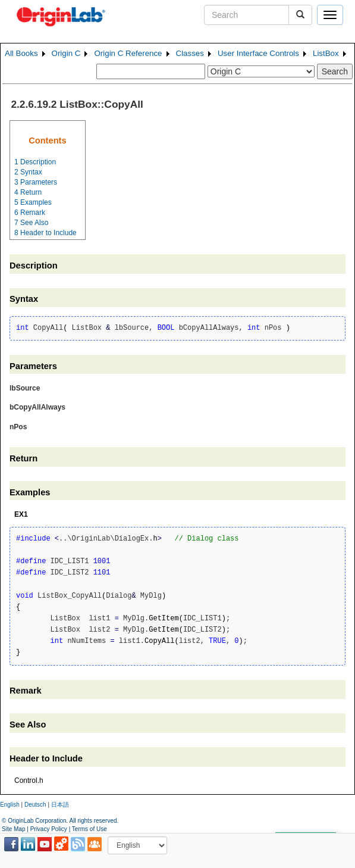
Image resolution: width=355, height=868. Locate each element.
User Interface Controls (258, 53)
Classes (190, 53)
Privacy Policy (49, 829)
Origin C (66, 53)
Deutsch (35, 805)
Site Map (13, 829)
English (10, 805)
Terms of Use (89, 829)
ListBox (326, 53)
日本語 (60, 805)
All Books (21, 53)
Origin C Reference (128, 53)
